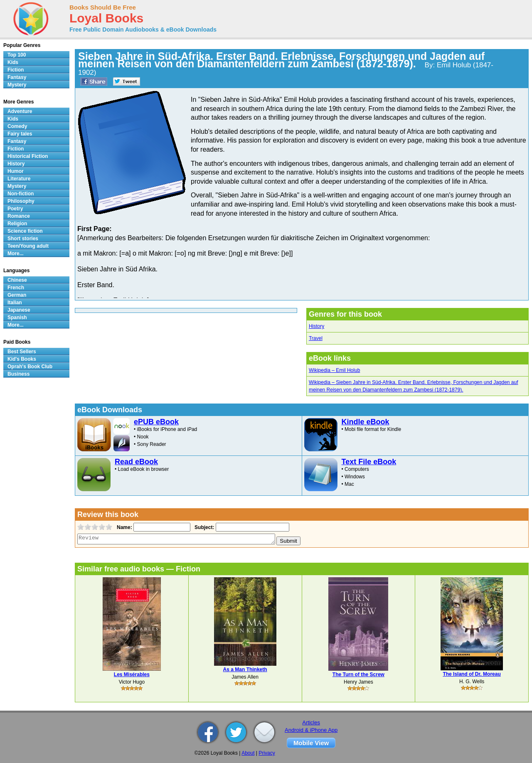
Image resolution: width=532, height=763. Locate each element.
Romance (19, 216)
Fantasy (17, 77)
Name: (124, 527)
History (316, 326)
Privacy (267, 753)
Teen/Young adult (28, 246)
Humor (16, 171)
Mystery (17, 85)
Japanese (19, 310)
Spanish (17, 318)
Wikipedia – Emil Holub (334, 370)
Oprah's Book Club (30, 367)
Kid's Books (22, 359)
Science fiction (25, 231)
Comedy (17, 126)
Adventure (20, 111)
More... (16, 254)
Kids (13, 62)
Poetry (15, 209)
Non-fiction (21, 194)
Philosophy (21, 201)
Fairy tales (20, 134)
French (16, 288)
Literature (19, 179)
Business (18, 374)
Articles (311, 722)
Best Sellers (22, 352)
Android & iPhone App (311, 730)
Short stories (23, 239)
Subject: (203, 527)
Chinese (17, 280)
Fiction (16, 70)
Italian (15, 303)
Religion (17, 224)
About (248, 753)
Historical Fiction (28, 156)
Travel (316, 338)
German (17, 295)
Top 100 (17, 55)
